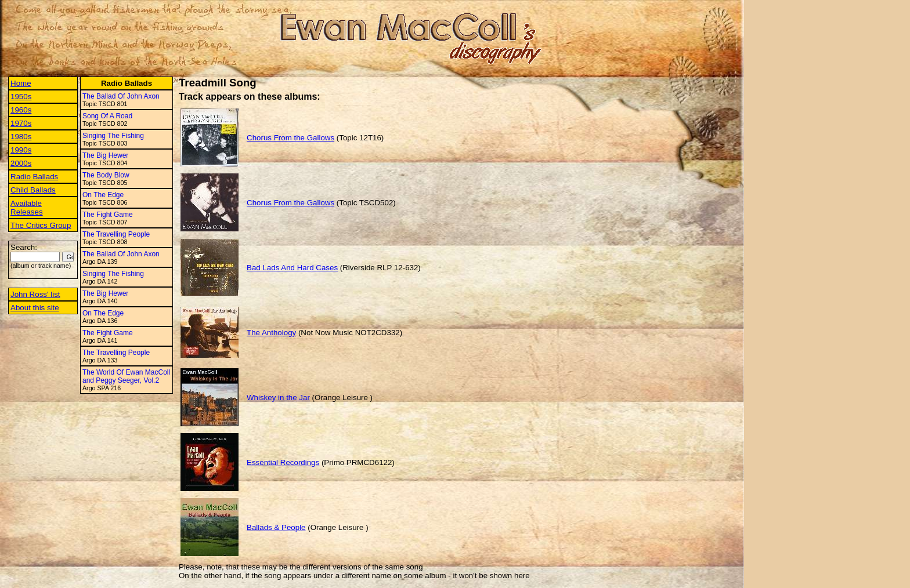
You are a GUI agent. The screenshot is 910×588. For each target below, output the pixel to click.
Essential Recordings (283, 462)
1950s (21, 97)
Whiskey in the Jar (278, 398)
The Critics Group (41, 225)
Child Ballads (33, 190)
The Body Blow (106, 175)
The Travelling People (116, 234)
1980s (21, 137)
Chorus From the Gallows (290, 138)
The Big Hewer (105, 155)
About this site (35, 308)
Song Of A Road (107, 116)
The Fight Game (108, 215)
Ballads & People (276, 527)
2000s (21, 163)
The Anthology (271, 333)
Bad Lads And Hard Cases (292, 268)
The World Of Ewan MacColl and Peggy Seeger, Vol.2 (126, 376)
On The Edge (103, 195)
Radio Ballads (34, 177)
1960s (21, 110)
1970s (21, 123)
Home (21, 83)
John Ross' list (35, 294)
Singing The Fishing (113, 136)
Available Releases (27, 208)
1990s (21, 150)
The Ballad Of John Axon (121, 96)
